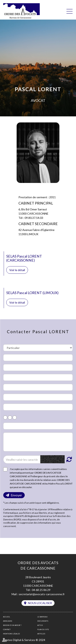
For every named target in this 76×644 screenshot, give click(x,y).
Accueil (7, 617)
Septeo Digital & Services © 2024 (24, 640)
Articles (41, 634)
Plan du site (43, 629)
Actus (40, 625)
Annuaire (8, 621)
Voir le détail (17, 270)
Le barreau (42, 617)
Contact (7, 629)
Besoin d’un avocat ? (12, 625)
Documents (43, 621)
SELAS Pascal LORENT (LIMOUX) (32, 293)
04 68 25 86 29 (41, 590)
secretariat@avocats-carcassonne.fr (42, 594)
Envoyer (16, 495)
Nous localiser (40, 603)
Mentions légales (11, 634)
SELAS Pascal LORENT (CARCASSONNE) (24, 258)
